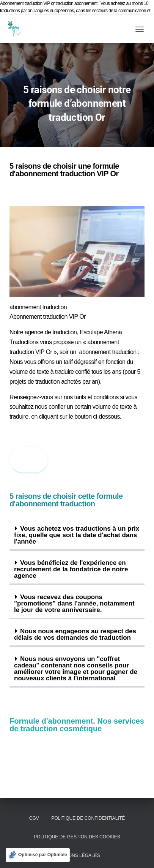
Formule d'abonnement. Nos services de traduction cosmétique (77, 725)
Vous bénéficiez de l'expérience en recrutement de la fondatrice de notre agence (71, 569)
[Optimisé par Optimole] (38, 855)
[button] (77, 536)
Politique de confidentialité (88, 818)
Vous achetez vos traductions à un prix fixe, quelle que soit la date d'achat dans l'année (77, 535)
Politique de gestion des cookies (77, 837)
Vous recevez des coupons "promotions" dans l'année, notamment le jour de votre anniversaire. (74, 603)
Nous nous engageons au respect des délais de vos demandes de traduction (75, 634)
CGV (34, 818)
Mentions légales (77, 855)
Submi (29, 459)
